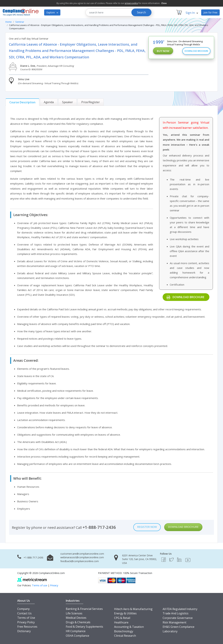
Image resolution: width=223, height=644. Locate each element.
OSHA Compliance (77, 636)
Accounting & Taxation (129, 627)
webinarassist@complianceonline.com (82, 557)
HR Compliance (76, 631)
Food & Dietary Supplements (84, 627)
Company (23, 609)
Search (141, 12)
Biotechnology (124, 631)
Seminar (20, 22)
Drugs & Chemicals (78, 622)
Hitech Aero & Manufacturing (133, 609)
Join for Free (210, 12)
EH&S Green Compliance (179, 627)
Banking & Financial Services (84, 609)
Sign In (192, 13)
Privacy (54, 585)
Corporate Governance (178, 618)
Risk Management (174, 622)
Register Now (147, 527)
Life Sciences (74, 613)
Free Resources (27, 627)
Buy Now (163, 51)
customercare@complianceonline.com (82, 554)
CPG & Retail (122, 618)
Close (164, 3)
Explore (52, 12)
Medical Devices (76, 618)
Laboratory (170, 631)
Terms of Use (26, 618)
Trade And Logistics (176, 613)
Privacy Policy (26, 622)
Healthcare (121, 622)
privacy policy (131, 3)
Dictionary (24, 631)
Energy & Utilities (125, 613)
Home (9, 22)
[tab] (22, 102)
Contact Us (24, 613)
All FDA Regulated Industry (180, 609)
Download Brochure (196, 51)
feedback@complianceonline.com (80, 561)
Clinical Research (125, 636)
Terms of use (40, 585)
